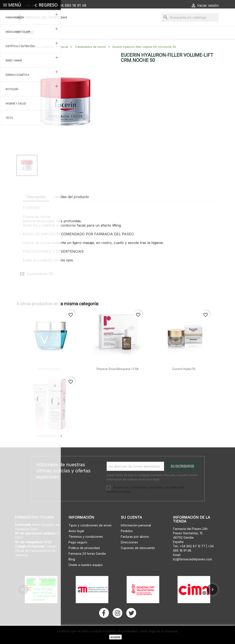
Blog (72, 570)
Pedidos (127, 542)
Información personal (136, 537)
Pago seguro (78, 554)
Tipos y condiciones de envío (90, 537)
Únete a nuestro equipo (86, 576)
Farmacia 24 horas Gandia (87, 565)
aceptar (115, 637)
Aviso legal (76, 542)
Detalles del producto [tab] (71, 208)
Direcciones (129, 554)
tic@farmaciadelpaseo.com (192, 570)
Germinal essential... (50, 447)
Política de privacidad (84, 559)
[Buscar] (190, 17)
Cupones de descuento (138, 559)
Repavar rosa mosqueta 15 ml (117, 380)
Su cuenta (131, 529)
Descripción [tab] (36, 208)
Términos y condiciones (86, 548)
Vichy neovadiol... (50, 380)
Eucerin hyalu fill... (185, 380)
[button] (23, 601)
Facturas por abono (135, 548)
